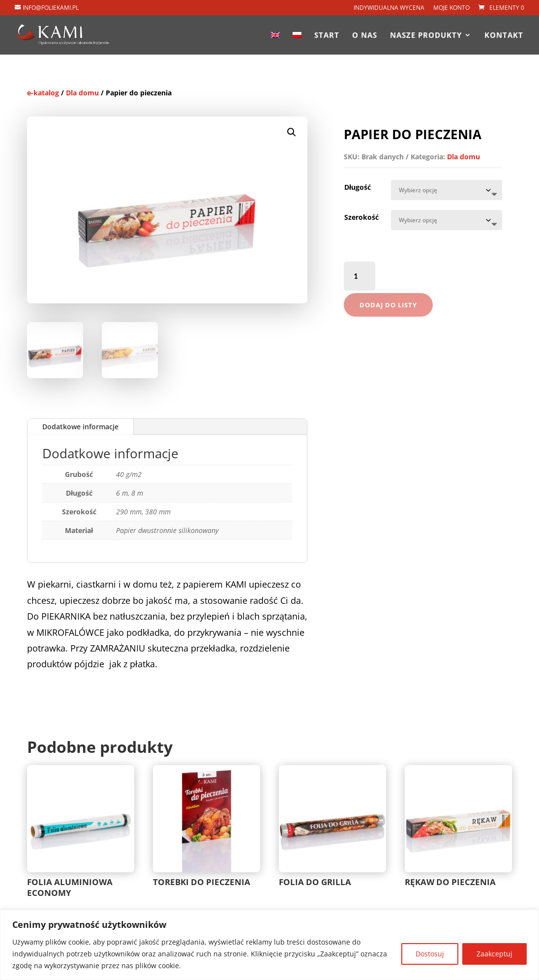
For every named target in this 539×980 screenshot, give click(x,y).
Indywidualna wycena (389, 8)
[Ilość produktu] (360, 276)
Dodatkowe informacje (80, 427)
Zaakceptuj (494, 954)
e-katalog (43, 93)
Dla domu (82, 93)
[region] (269, 945)
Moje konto (451, 8)
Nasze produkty (426, 36)
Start (327, 36)
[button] (292, 132)
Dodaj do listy (388, 305)
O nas (365, 36)
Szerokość (361, 217)
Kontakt (504, 36)
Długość (358, 187)
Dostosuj (430, 954)
